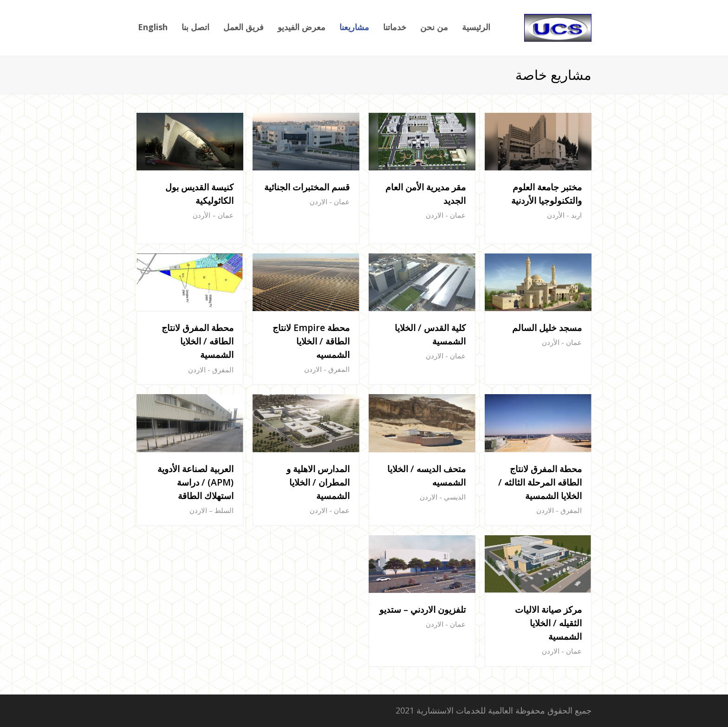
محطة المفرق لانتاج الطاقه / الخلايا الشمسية (198, 341)
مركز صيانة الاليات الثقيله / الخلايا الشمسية (548, 623)
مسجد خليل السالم (547, 328)
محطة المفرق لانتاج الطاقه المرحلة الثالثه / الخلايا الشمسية (540, 482)
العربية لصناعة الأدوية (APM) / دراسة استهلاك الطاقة (195, 482)
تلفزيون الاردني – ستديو (422, 609)
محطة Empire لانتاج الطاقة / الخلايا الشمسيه (311, 341)
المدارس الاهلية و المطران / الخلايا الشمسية (318, 482)
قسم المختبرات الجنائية (307, 187)
